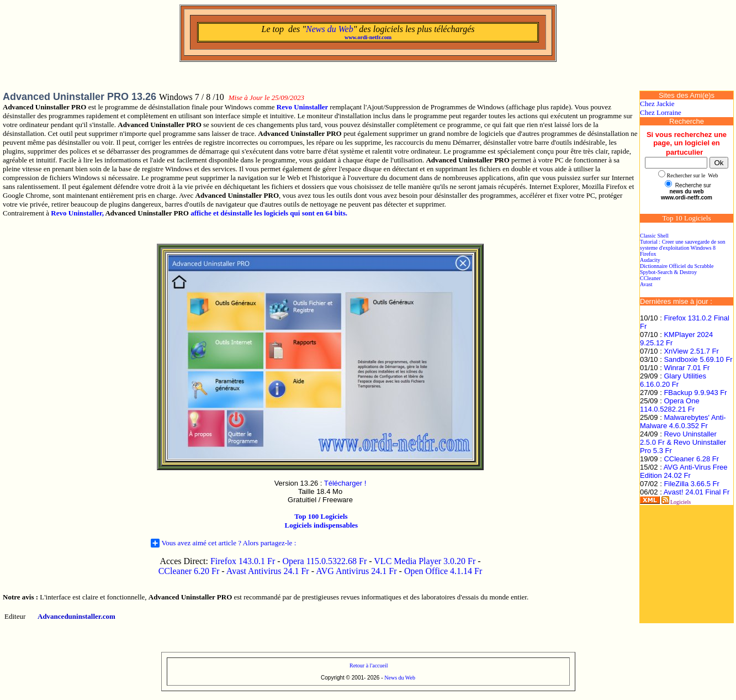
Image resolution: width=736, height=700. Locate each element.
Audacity (650, 260)
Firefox (648, 254)
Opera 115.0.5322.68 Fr (325, 561)
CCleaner (650, 278)
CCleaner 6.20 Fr (190, 571)
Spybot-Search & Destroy (668, 272)
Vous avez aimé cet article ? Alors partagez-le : (224, 543)
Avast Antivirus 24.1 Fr (268, 571)
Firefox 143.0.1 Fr (243, 561)
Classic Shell (654, 236)
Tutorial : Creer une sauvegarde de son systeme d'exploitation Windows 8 (683, 245)
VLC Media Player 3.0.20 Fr (425, 561)
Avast (646, 284)
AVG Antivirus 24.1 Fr (356, 571)
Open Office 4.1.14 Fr (443, 571)
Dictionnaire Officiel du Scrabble (677, 266)
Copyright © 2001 (342, 678)
